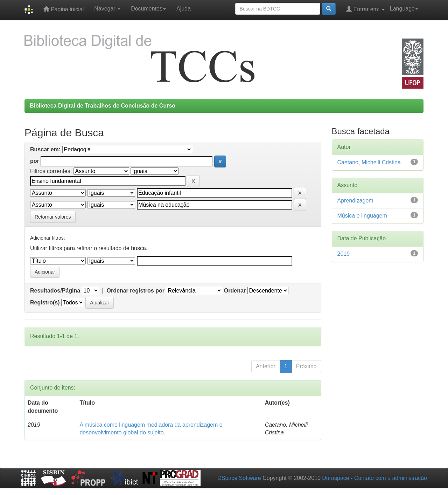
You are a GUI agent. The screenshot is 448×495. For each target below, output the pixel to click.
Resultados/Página (55, 291)
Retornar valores (53, 217)
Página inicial (64, 9)
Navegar (107, 9)
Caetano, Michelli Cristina (369, 162)
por (35, 161)
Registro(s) (45, 302)
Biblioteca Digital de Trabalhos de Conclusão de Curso (103, 106)
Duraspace (335, 478)
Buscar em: (45, 149)
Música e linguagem (362, 216)
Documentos (148, 9)
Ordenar (235, 291)
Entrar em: (365, 9)
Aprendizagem (355, 201)
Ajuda (184, 9)
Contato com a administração (391, 478)
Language (404, 9)
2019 (344, 254)
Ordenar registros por (136, 291)
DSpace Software (239, 478)
